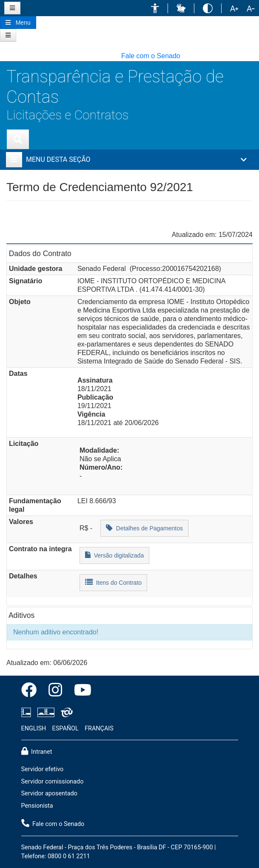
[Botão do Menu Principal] (18, 23)
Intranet (37, 751)
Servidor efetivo (43, 769)
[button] (155, 8)
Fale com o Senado (151, 56)
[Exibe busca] (18, 139)
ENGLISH (34, 728)
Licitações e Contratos (67, 115)
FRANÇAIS (99, 728)
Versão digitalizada (114, 555)
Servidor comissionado (53, 782)
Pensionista (37, 806)
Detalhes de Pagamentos (144, 528)
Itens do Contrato (113, 582)
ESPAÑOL (65, 728)
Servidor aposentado (49, 793)
